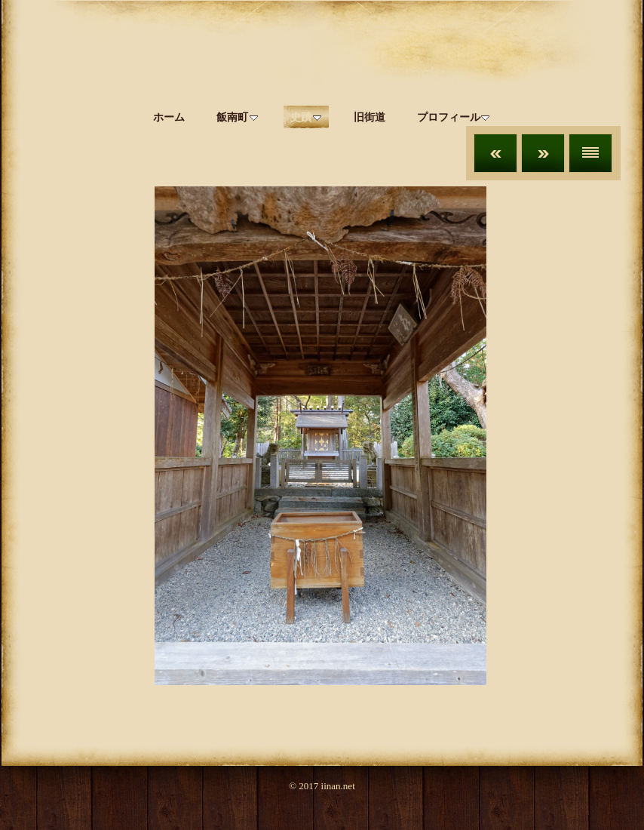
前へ (495, 153)
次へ (543, 153)
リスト (590, 153)
